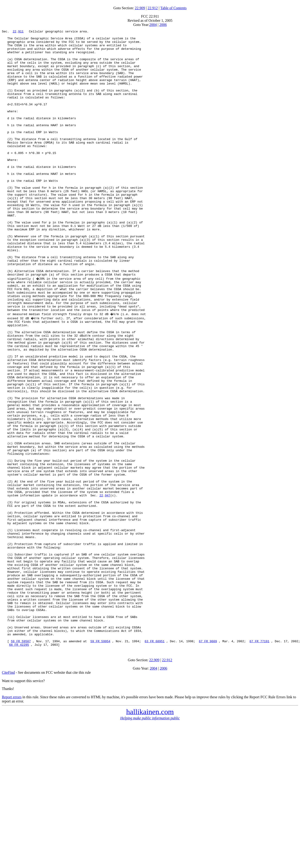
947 (108, 586)
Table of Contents (174, 8)
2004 (153, 25)
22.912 (153, 8)
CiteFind (8, 793)
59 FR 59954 (100, 761)
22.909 (140, 8)
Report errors (12, 818)
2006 (163, 25)
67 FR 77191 (259, 761)
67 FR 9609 (208, 761)
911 (21, 32)
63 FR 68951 (155, 761)
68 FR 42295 (19, 765)
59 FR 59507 (21, 761)
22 (15, 32)
